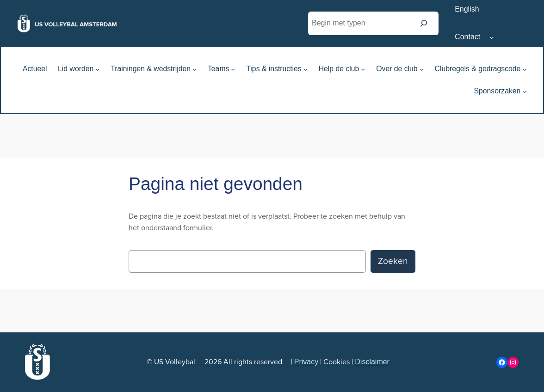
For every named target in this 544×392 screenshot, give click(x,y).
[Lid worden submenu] (97, 69)
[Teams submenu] (233, 69)
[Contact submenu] (492, 37)
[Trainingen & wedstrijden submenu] (195, 69)
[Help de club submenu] (363, 69)
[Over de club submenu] (422, 69)
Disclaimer (372, 362)
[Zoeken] (424, 23)
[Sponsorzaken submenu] (524, 91)
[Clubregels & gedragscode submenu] (524, 69)
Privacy (306, 362)
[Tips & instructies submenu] (306, 69)
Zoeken (393, 261)
